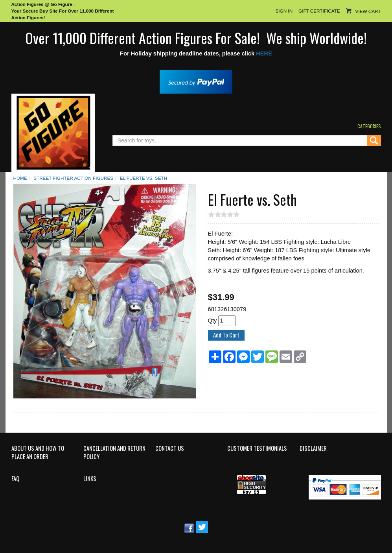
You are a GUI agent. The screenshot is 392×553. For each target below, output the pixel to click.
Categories (369, 126)
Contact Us (170, 448)
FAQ (15, 479)
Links (90, 479)
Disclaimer (313, 448)
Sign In (284, 11)
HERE (264, 53)
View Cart (368, 11)
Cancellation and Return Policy (114, 453)
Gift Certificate (319, 11)
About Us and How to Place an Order (38, 453)
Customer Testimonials (257, 448)
